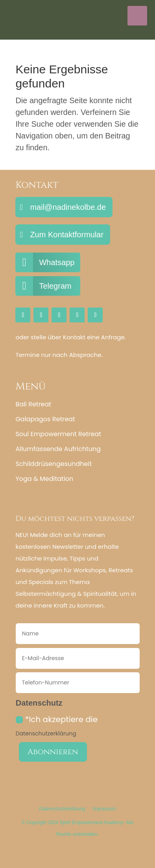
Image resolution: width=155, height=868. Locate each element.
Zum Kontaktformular (67, 235)
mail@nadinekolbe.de (68, 207)
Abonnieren (53, 752)
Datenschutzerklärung (46, 733)
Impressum (104, 809)
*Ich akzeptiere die (57, 726)
